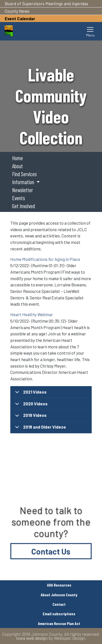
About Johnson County (59, 595)
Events (18, 198)
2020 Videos (30, 405)
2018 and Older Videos (40, 429)
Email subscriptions (59, 614)
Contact (59, 604)
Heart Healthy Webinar (32, 314)
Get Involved (23, 206)
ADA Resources (59, 585)
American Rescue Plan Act (59, 623)
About (17, 166)
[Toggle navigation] (90, 31)
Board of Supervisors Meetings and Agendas (46, 3)
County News (17, 11)
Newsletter (22, 190)
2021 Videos (30, 394)
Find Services (24, 174)
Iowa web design (32, 638)
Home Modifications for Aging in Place (45, 259)
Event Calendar (20, 18)
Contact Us (51, 551)
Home (17, 158)
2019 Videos (30, 417)
